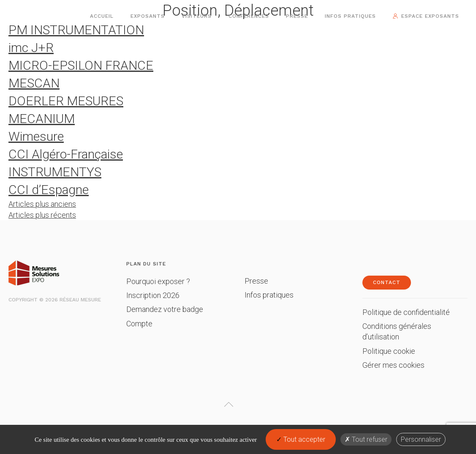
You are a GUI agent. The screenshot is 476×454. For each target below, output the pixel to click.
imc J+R (31, 48)
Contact (387, 282)
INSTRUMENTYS (55, 172)
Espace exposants (430, 16)
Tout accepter (301, 439)
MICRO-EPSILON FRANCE (81, 65)
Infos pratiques (350, 16)
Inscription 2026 (153, 295)
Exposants (148, 16)
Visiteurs (197, 16)
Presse (297, 16)
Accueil (102, 16)
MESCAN (34, 83)
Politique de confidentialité (406, 312)
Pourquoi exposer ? (158, 281)
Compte (139, 324)
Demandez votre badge (165, 309)
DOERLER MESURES (66, 101)
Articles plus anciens (42, 204)
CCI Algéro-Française (66, 154)
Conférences (249, 16)
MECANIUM (42, 119)
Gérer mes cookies (393, 365)
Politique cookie (389, 351)
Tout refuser (366, 439)
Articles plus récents (42, 215)
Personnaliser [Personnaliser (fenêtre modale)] (421, 439)
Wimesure (36, 136)
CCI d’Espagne (49, 190)
